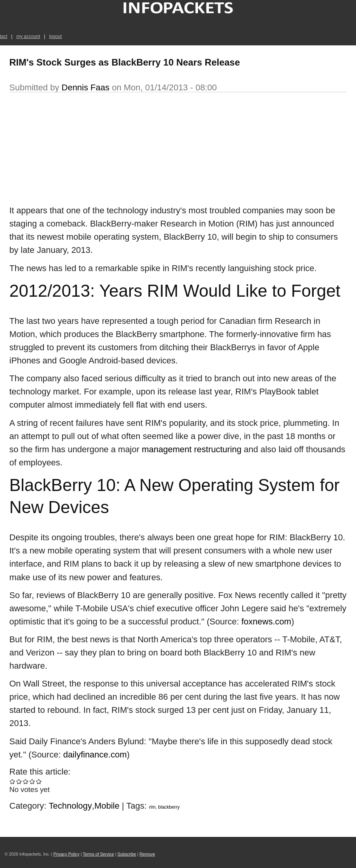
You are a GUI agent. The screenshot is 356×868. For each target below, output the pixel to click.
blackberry (169, 807)
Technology (70, 806)
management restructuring (192, 449)
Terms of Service (98, 854)
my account (28, 36)
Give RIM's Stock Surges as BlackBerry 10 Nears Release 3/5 (26, 781)
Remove (147, 854)
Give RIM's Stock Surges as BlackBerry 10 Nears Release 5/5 (39, 781)
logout (55, 36)
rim (152, 807)
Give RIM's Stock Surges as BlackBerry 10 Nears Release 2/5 (19, 781)
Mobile (107, 806)
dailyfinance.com (95, 755)
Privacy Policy (66, 854)
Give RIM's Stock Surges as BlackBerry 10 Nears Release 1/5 (13, 781)
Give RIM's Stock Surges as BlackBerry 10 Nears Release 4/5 (32, 781)
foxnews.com (266, 622)
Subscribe (127, 854)
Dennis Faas (86, 87)
